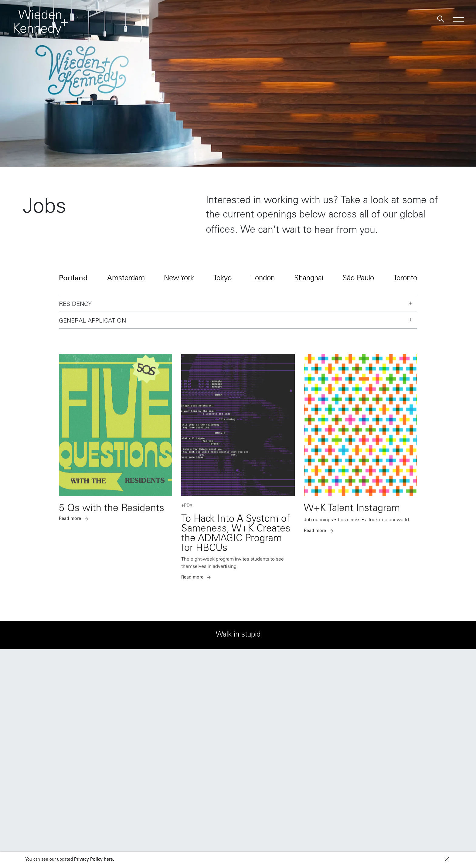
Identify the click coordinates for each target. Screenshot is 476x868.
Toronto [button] (405, 279)
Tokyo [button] (223, 279)
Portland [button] (73, 279)
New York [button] (179, 279)
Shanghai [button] (309, 279)
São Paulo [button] (358, 279)
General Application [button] (92, 321)
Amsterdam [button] (126, 279)
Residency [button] (75, 305)
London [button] (263, 279)
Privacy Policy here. (94, 860)
